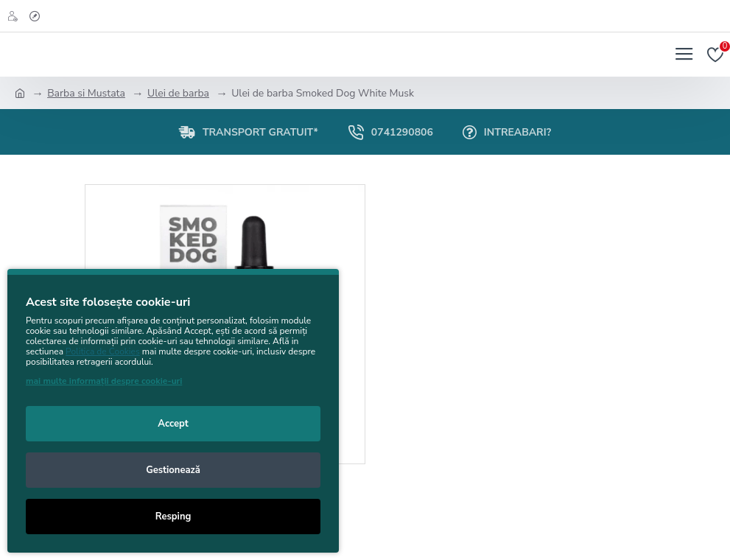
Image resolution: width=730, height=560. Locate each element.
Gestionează (173, 470)
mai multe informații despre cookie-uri (104, 381)
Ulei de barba (178, 93)
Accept (173, 424)
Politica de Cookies (103, 351)
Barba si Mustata (86, 93)
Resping (173, 517)
